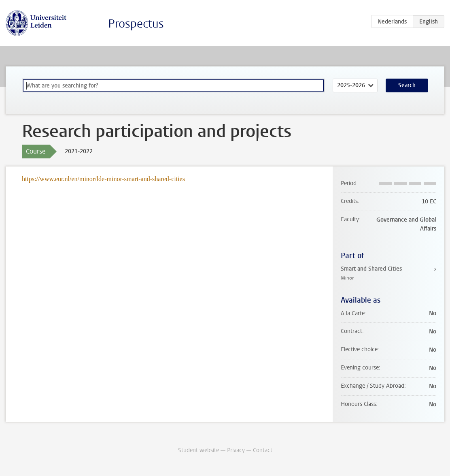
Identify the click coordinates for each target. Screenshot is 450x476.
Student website (198, 450)
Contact (263, 450)
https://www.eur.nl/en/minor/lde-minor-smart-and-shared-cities (103, 179)
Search (407, 85)
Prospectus (136, 24)
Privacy (236, 450)
